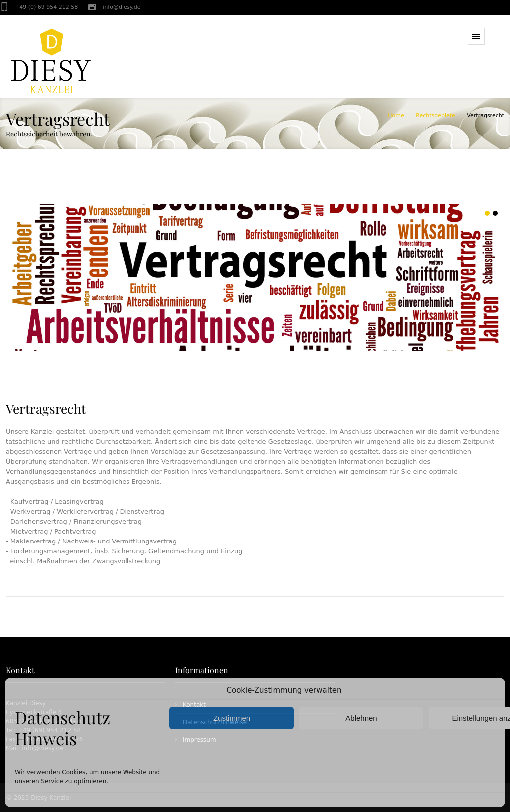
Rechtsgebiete (436, 115)
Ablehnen (361, 718)
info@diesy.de (122, 7)
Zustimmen (232, 718)
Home (396, 115)
